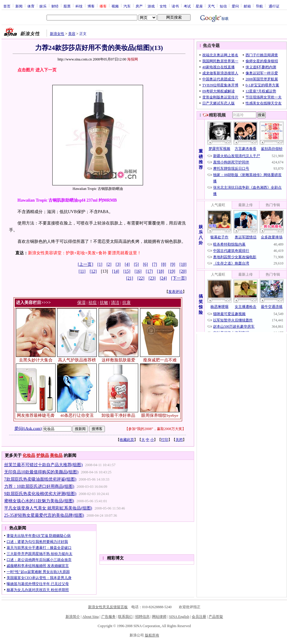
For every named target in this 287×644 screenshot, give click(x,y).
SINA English (179, 617)
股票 (67, 6)
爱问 (235, 6)
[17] (149, 271)
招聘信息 (142, 617)
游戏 (151, 6)
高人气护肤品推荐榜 (77, 360)
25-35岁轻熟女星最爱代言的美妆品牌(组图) (44, 515)
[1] (100, 264)
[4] (127, 264)
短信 (223, 6)
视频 (115, 6)
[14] (116, 271)
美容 (72, 34)
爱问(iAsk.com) (28, 428)
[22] (141, 278)
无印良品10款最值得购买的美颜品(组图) (41, 472)
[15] (127, 271)
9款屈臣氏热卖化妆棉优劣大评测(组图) (40, 494)
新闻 (19, 6)
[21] (130, 278)
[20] (183, 271)
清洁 (115, 303)
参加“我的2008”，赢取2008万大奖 (155, 429)
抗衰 (127, 303)
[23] (152, 278)
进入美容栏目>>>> (33, 303)
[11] (82, 271)
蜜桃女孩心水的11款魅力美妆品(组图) (39, 501)
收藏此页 (127, 440)
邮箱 (247, 6)
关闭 (179, 440)
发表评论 (176, 292)
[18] (160, 271)
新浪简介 (73, 617)
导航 (259, 6)
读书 (175, 6)
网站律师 (159, 617)
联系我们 (125, 617)
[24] (163, 278)
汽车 (127, 6)
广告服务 (108, 617)
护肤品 (43, 455)
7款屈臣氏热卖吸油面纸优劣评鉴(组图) (40, 479)
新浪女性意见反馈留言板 (108, 607)
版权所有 (152, 635)
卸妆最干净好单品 (118, 415)
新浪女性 (57, 34)
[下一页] (179, 278)
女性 (163, 6)
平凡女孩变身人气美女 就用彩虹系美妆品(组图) (48, 508)
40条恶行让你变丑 (77, 415)
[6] (145, 264)
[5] (136, 264)
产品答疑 (216, 617)
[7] (154, 264)
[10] (183, 264)
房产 (139, 6)
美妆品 (56, 455)
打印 (165, 440)
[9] (173, 264)
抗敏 (104, 303)
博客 (91, 6)
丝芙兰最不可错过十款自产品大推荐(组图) (43, 465)
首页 (7, 6)
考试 (187, 6)
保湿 (81, 303)
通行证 (274, 6)
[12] (93, 271)
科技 (79, 6)
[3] (118, 264)
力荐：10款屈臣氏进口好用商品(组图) (39, 486)
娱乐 (43, 6)
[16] (138, 271)
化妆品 (29, 455)
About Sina (90, 617)
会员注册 (199, 617)
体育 (31, 6)
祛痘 (93, 303)
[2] (109, 264)
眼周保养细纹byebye (160, 415)
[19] (172, 271)
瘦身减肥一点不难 (160, 360)
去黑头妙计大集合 (36, 360)
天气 (211, 6)
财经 (55, 6)
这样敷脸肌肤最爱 (118, 360)
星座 (199, 6)
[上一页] (85, 264)
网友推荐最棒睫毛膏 (36, 415)
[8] (163, 264)
